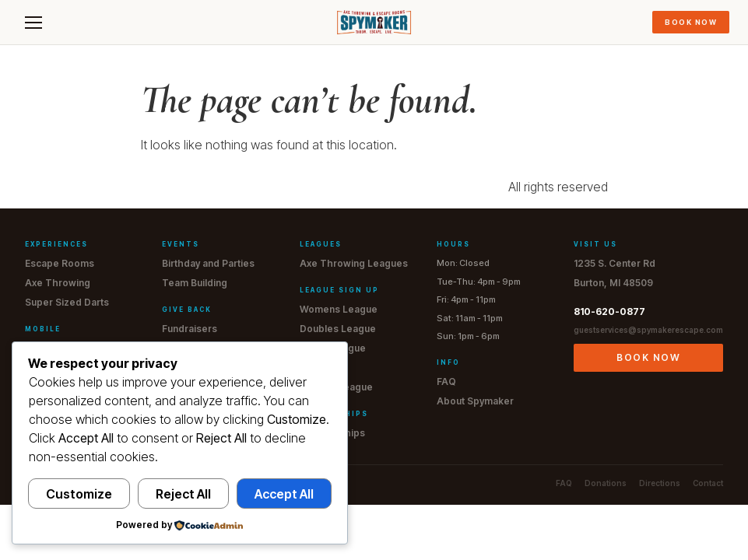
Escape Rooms (60, 263)
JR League (324, 367)
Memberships (332, 433)
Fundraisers (190, 329)
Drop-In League (336, 387)
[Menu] (33, 23)
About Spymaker (475, 401)
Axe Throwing (58, 283)
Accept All (284, 494)
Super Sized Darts (67, 302)
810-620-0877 (609, 311)
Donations (606, 483)
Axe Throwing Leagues (354, 263)
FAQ (446, 381)
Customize (79, 494)
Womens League (339, 309)
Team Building (195, 283)
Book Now (691, 22)
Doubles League (338, 329)
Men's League (333, 348)
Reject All (183, 494)
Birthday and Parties (208, 263)
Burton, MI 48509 (613, 283)
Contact (708, 483)
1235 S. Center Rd (615, 263)
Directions (660, 483)
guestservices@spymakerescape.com (648, 330)
